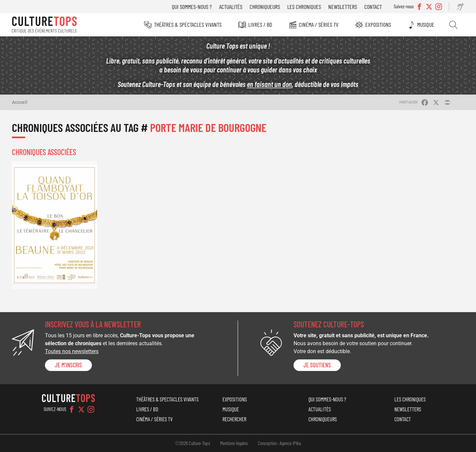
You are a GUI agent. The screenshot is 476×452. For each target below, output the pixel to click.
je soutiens (317, 365)
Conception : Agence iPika (279, 443)
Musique (426, 24)
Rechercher (453, 25)
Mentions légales (234, 443)
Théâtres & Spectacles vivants (188, 24)
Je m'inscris (68, 365)
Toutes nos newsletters (72, 351)
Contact (373, 7)
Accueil (20, 102)
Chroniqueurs (265, 7)
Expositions (378, 24)
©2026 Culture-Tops (193, 443)
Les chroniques (304, 7)
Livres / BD (260, 24)
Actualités (231, 7)
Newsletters (343, 7)
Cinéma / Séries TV (319, 24)
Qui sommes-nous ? (192, 7)
